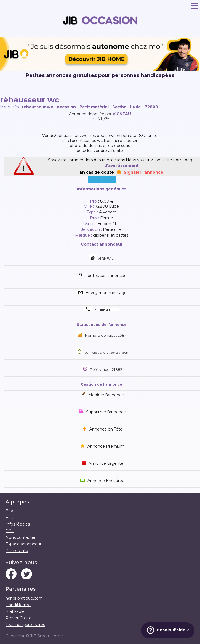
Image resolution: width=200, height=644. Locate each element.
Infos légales (18, 524)
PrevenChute (18, 618)
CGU (10, 531)
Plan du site (17, 551)
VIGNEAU (122, 114)
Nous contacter (21, 537)
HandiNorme (18, 605)
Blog (10, 511)
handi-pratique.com (24, 598)
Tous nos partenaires (25, 625)
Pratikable (15, 611)
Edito (11, 518)
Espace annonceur (23, 544)
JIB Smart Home (46, 636)
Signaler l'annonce (144, 172)
